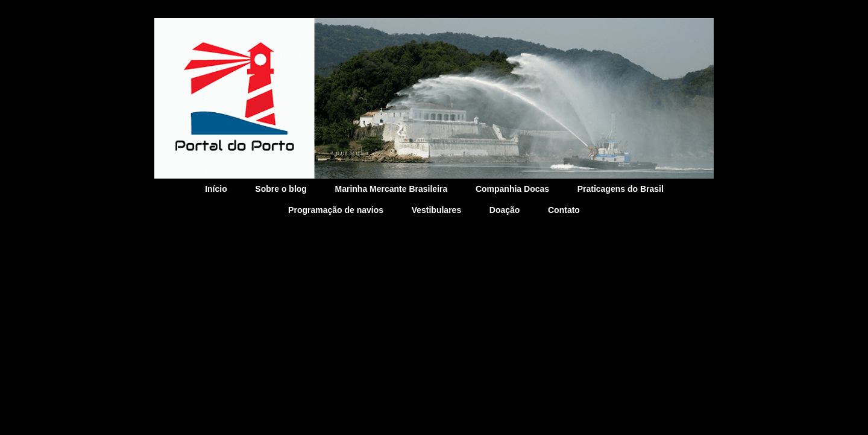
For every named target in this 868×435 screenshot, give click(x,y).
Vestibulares (437, 210)
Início (216, 189)
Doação (505, 210)
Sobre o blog (281, 189)
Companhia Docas (512, 189)
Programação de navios (336, 210)
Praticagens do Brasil (621, 189)
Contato (564, 210)
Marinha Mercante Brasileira (392, 189)
